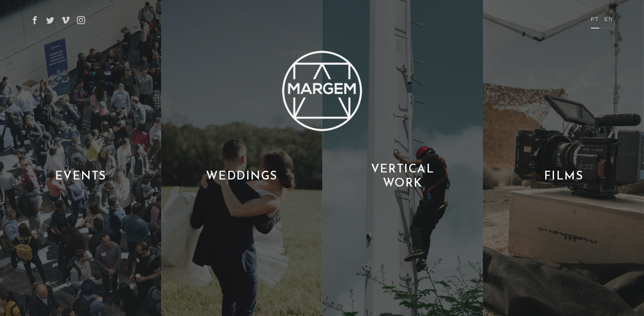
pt (595, 19)
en (609, 19)
